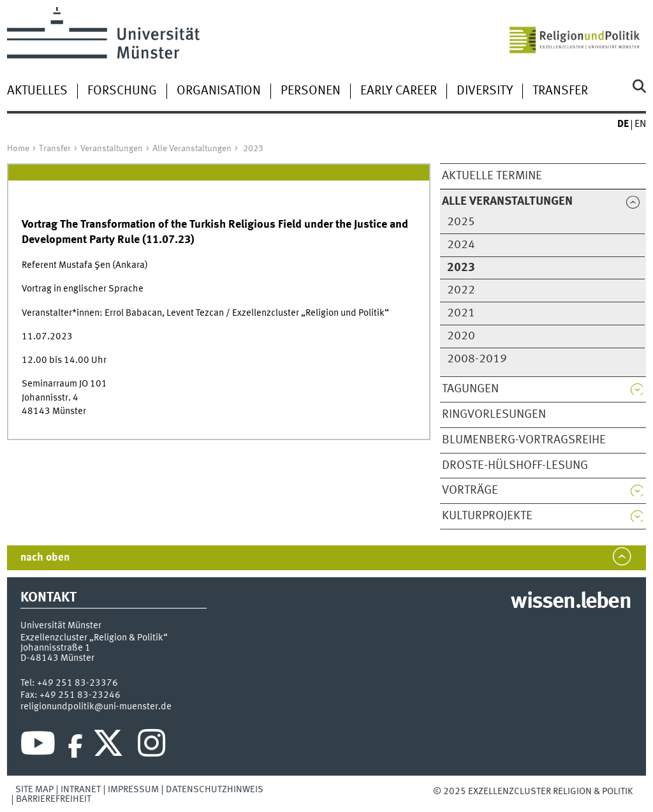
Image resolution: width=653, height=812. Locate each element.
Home (18, 149)
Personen (311, 91)
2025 (461, 222)
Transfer (560, 91)
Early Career (399, 91)
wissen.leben (570, 602)
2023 (253, 149)
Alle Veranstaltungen (192, 149)
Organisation (219, 91)
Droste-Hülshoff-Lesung (515, 466)
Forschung (122, 91)
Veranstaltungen (112, 149)
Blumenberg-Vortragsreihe (524, 440)
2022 (461, 290)
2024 (461, 245)
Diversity (485, 91)
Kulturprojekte (487, 516)
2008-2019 (477, 359)
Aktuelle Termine (492, 176)
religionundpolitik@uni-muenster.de (96, 707)
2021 (461, 313)
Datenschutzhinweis (215, 790)
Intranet (81, 790)
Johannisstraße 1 (55, 648)
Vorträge (470, 491)
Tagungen (470, 389)
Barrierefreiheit (54, 799)
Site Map (34, 790)
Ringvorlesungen (494, 415)
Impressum (133, 790)
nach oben (45, 558)
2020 (461, 336)
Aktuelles (37, 91)
